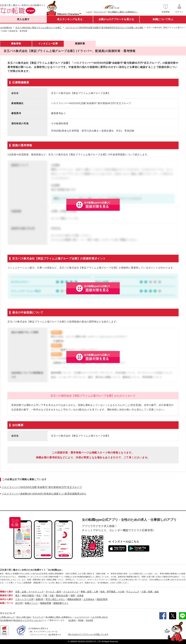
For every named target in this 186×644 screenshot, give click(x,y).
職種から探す (7, 592)
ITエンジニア (133, 592)
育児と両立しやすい (55, 599)
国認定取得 (102, 599)
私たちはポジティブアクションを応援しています (88, 634)
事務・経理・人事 (89, 592)
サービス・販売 (53, 592)
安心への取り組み (24, 617)
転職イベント (31, 603)
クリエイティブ (71, 592)
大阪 (52, 595)
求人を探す (23, 19)
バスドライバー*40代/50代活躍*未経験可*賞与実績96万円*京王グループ (42, 487)
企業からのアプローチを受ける (116, 19)
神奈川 (25, 595)
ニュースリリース (82, 617)
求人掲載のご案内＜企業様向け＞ (123, 12)
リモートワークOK (24, 599)
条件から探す (7, 599)
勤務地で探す (7, 595)
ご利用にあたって (7, 617)
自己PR (19, 603)
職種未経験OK (74, 599)
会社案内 (72, 620)
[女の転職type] (6, 620)
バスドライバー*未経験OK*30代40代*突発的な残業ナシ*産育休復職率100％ (44, 494)
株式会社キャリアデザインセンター (28, 620)
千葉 (45, 595)
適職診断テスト (61, 603)
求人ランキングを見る (70, 19)
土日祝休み (89, 599)
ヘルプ (89, 12)
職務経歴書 (46, 603)
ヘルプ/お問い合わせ (99, 617)
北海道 (80, 595)
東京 (17, 595)
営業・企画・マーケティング (29, 592)
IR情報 (81, 620)
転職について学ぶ (163, 19)
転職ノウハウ (7, 603)
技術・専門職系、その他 (112, 592)
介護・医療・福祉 (150, 592)
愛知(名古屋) (62, 595)
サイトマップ (100, 12)
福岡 (73, 595)
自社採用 (89, 620)
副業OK (40, 599)
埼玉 (39, 595)
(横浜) (31, 595)
